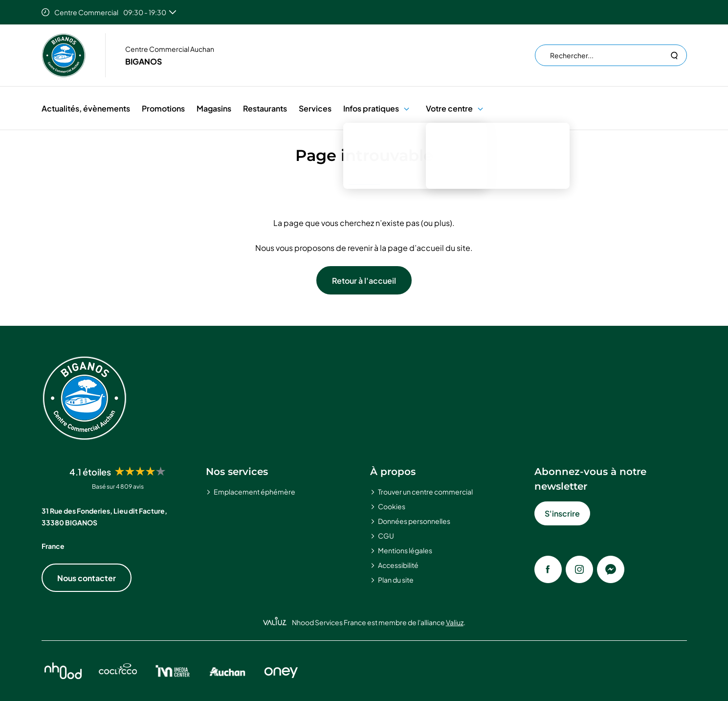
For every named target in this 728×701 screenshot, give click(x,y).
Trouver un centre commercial (425, 492)
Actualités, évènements (86, 108)
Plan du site (396, 580)
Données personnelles (414, 521)
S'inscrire (562, 513)
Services (315, 108)
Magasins (214, 108)
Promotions (163, 108)
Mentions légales (405, 550)
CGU (386, 536)
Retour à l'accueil (364, 281)
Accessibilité (398, 565)
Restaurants (265, 108)
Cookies (392, 506)
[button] (407, 108)
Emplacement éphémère (254, 492)
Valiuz (455, 622)
